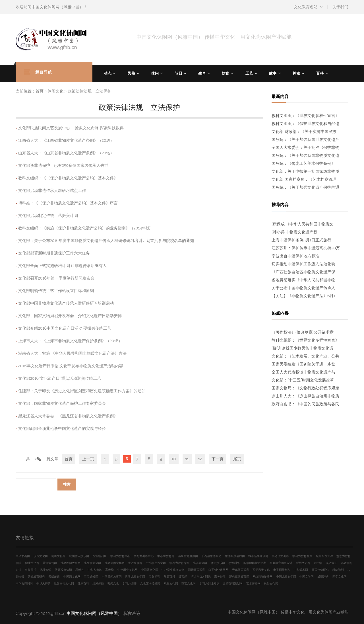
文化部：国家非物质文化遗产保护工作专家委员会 (62, 403)
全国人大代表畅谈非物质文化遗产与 (303, 372)
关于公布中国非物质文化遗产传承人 (303, 288)
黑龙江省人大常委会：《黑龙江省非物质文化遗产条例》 (68, 416)
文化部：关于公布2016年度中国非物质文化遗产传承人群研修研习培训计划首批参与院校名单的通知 (106, 241)
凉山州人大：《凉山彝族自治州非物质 (305, 396)
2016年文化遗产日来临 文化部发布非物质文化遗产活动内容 (71, 366)
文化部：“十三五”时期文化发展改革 (303, 380)
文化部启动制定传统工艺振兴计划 (48, 215)
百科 (320, 73)
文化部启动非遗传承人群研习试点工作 (52, 190)
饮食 (226, 73)
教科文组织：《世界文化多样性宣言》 (305, 116)
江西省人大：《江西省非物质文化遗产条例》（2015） (66, 140)
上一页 (88, 459)
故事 (273, 73)
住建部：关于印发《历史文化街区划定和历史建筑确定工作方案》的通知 (82, 391)
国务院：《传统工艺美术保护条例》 (303, 163)
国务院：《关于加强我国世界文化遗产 (305, 139)
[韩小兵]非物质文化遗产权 (294, 232)
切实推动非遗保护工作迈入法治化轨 (303, 264)
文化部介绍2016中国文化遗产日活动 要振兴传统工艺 (65, 328)
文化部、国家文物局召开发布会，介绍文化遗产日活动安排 (70, 316)
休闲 (155, 73)
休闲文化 (55, 91)
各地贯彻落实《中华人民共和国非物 (303, 280)
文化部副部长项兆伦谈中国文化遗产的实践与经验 (62, 428)
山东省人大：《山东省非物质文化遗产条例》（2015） (66, 153)
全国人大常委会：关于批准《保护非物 (305, 147)
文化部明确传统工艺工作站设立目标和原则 (56, 291)
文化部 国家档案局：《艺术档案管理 (304, 179)
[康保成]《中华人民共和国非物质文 (302, 224)
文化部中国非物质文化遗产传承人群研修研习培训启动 (66, 303)
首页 (40, 91)
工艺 (249, 73)
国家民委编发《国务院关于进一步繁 (303, 364)
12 (200, 459)
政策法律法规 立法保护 (90, 91)
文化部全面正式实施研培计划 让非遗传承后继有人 (63, 266)
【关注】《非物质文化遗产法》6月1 (303, 296)
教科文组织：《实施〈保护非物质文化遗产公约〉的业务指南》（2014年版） (86, 228)
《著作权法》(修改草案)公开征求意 (303, 332)
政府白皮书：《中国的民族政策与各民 (305, 404)
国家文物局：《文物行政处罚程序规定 (305, 388)
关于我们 (340, 7)
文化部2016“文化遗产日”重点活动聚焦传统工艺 (60, 378)
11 (187, 459)
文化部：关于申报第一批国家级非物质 (305, 171)
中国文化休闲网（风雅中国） (57, 7)
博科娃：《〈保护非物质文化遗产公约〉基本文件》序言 (68, 203)
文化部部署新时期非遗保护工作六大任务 (54, 253)
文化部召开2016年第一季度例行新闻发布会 (56, 278)
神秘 (296, 73)
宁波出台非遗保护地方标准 (295, 256)
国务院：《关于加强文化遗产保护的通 (305, 187)
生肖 (202, 73)
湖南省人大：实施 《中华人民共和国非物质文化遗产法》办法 (73, 353)
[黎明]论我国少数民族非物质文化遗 (302, 348)
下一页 (218, 459)
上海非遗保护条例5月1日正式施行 (301, 240)
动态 (108, 73)
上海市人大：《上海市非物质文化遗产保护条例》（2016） (70, 341)
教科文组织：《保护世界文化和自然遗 (305, 124)
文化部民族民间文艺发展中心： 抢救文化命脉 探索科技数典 (71, 128)
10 (174, 459)
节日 (178, 73)
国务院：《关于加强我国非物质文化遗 (305, 155)
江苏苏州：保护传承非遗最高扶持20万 (306, 248)
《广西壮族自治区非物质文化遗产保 (303, 272)
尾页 (237, 459)
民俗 (131, 73)
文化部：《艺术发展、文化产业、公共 (305, 356)
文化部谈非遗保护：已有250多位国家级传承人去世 (63, 165)
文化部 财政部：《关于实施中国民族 (304, 132)
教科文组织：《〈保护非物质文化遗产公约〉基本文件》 (68, 178)
